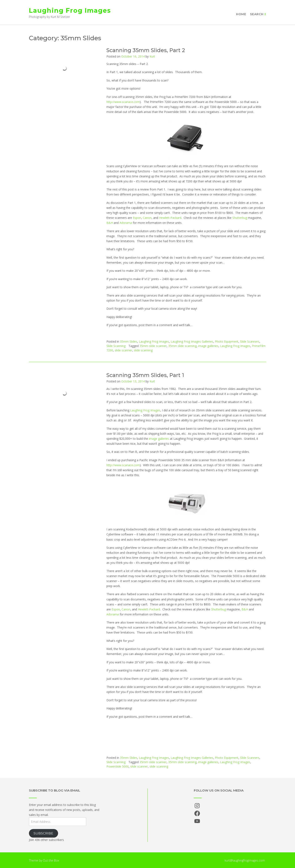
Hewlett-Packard (170, 218)
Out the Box (51, 860)
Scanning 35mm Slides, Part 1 (145, 375)
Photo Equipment (227, 341)
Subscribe (43, 833)
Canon (147, 218)
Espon (137, 218)
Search (258, 14)
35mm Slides (129, 341)
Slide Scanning (116, 346)
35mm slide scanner (153, 346)
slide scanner (123, 350)
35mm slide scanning (182, 346)
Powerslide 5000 (118, 766)
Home (241, 14)
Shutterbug (240, 218)
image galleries (208, 346)
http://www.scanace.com (123, 102)
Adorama (126, 223)
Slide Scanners (250, 341)
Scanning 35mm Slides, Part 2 (146, 50)
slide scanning (143, 350)
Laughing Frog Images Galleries (192, 341)
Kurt (152, 56)
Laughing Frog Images (70, 11)
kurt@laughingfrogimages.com (245, 860)
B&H (110, 223)
